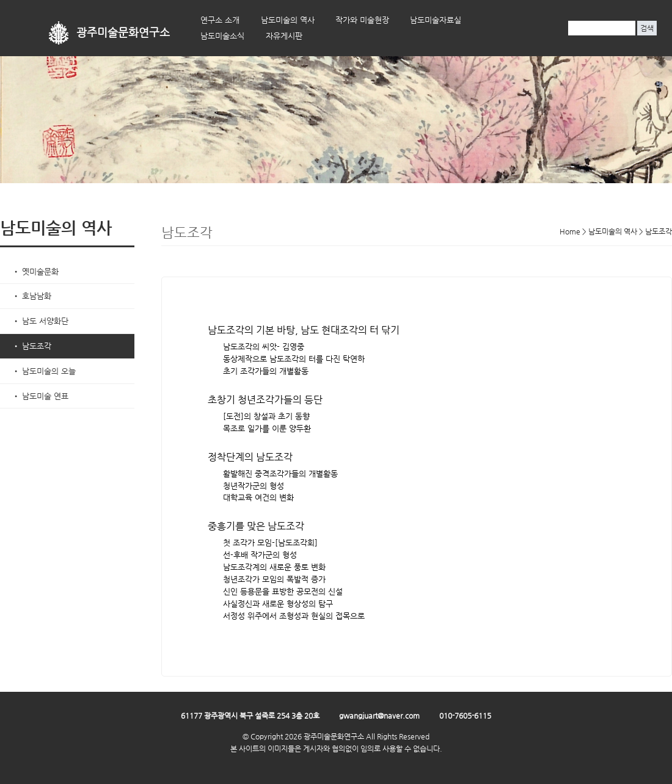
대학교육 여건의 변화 (258, 497)
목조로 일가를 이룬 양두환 (267, 428)
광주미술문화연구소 (123, 33)
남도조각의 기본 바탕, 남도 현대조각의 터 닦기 (304, 330)
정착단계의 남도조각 (250, 457)
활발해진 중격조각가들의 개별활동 (280, 474)
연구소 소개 (220, 20)
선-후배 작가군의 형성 (260, 555)
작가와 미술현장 (362, 20)
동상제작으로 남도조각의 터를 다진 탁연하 (294, 359)
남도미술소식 (222, 36)
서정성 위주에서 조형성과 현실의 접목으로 (294, 616)
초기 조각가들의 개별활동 (266, 371)
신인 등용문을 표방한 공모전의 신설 (283, 591)
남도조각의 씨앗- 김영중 (264, 347)
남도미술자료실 (436, 20)
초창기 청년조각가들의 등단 (265, 400)
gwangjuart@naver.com (379, 716)
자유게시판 (284, 36)
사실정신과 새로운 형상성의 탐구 (278, 604)
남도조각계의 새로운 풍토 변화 (274, 567)
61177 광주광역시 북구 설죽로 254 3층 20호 (250, 716)
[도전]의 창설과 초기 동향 (266, 416)
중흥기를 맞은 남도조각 (256, 526)
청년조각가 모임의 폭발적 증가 (274, 579)
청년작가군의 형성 (254, 486)
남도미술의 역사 (288, 20)
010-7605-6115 (465, 716)
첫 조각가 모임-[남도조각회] (270, 543)
